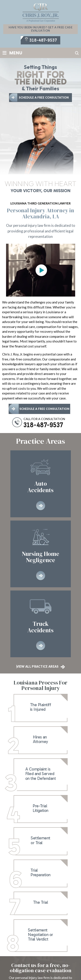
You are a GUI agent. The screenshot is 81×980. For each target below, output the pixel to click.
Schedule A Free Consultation (44, 97)
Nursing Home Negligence (41, 554)
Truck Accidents (41, 624)
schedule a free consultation (44, 409)
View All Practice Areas (38, 666)
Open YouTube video (41, 270)
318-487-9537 (43, 40)
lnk (40, 708)
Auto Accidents (41, 484)
